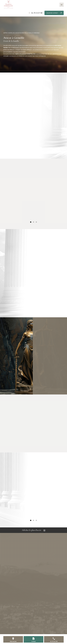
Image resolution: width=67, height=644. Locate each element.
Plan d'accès (13, 641)
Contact (33, 641)
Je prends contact (54, 13)
